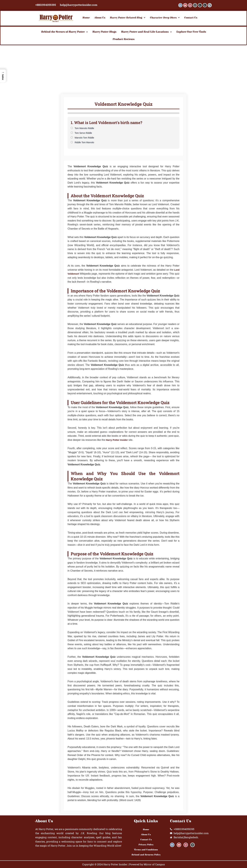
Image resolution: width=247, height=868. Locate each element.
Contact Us (191, 18)
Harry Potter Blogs (104, 32)
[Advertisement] (123, 69)
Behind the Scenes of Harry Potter (64, 32)
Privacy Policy (146, 845)
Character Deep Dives (165, 18)
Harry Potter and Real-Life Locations (146, 32)
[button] (128, 18)
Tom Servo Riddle (81, 133)
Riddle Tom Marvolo (82, 142)
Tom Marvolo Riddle (82, 128)
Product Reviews (124, 39)
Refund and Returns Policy (146, 855)
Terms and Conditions (146, 850)
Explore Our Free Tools (191, 32)
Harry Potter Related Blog (128, 18)
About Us (100, 18)
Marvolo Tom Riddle (82, 138)
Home (86, 18)
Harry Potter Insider (118, 440)
